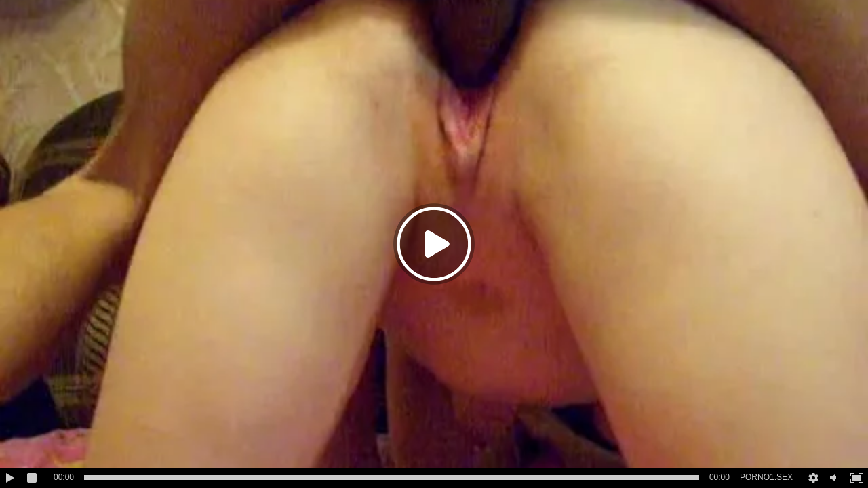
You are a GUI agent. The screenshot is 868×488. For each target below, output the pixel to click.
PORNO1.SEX (766, 477)
